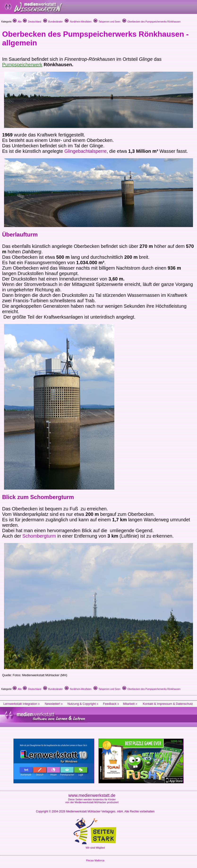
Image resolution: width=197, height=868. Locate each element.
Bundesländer (53, 22)
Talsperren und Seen (107, 22)
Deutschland (32, 22)
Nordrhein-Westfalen (78, 22)
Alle (17, 22)
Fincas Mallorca (95, 860)
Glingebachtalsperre (86, 151)
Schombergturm (40, 536)
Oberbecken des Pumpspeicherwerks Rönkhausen (152, 22)
